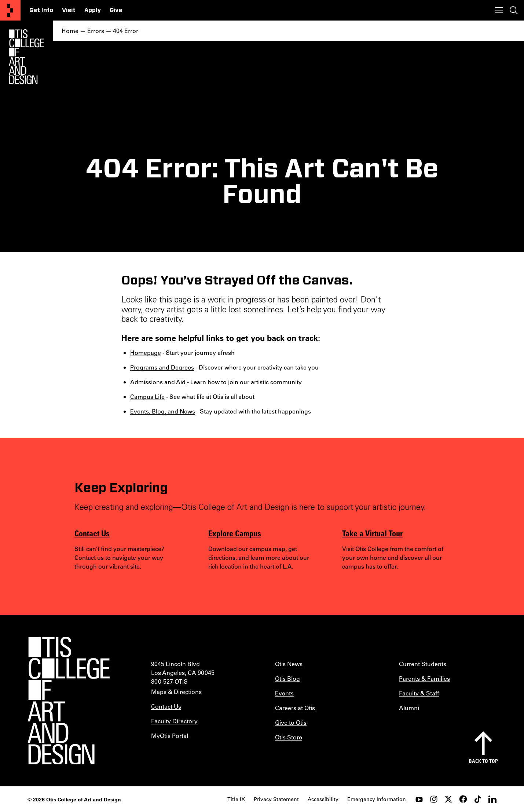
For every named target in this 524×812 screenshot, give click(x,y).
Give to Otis (291, 722)
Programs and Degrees (162, 367)
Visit (69, 10)
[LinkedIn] (492, 799)
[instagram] (434, 799)
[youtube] (419, 799)
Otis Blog (287, 678)
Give (116, 10)
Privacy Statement (276, 799)
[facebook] (463, 799)
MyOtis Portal (170, 736)
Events (284, 693)
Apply (93, 10)
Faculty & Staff (419, 693)
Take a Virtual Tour (372, 533)
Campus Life (147, 396)
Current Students (423, 664)
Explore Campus (235, 533)
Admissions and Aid (158, 382)
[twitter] (448, 799)
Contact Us (92, 533)
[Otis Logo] (26, 57)
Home (70, 31)
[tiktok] (478, 799)
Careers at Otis (295, 708)
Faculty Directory (174, 721)
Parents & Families (424, 678)
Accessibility (323, 799)
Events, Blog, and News (163, 411)
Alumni (409, 708)
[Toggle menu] (499, 10)
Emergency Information (377, 799)
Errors (96, 31)
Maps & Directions (176, 692)
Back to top (483, 761)
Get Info (41, 10)
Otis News (289, 664)
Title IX (236, 799)
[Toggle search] (514, 10)
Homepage (146, 352)
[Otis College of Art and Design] (10, 10)
